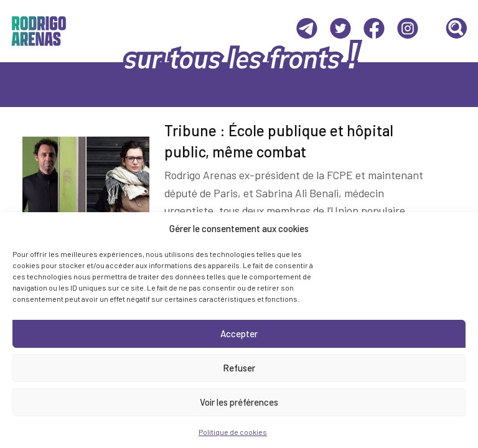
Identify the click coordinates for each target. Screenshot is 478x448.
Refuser (239, 368)
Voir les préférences (239, 402)
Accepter (239, 334)
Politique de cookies (233, 432)
